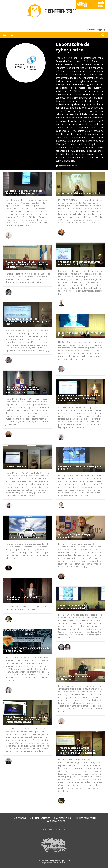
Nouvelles (94, 30)
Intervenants (41, 818)
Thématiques (56, 821)
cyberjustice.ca (70, 166)
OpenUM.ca (65, 860)
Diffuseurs (63, 818)
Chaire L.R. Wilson (60, 863)
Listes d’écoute (86, 818)
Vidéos (21, 818)
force (54, 860)
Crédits (65, 829)
